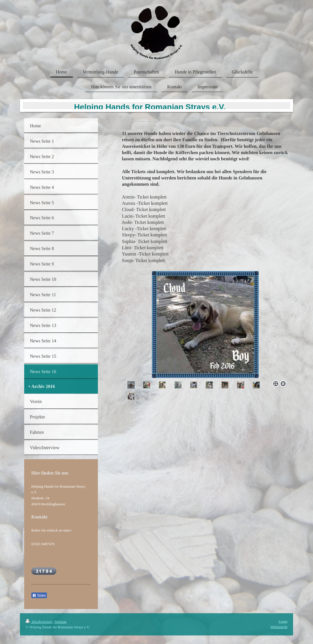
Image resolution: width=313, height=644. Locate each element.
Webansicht (279, 627)
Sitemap (60, 622)
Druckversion (39, 622)
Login (283, 621)
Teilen (39, 596)
